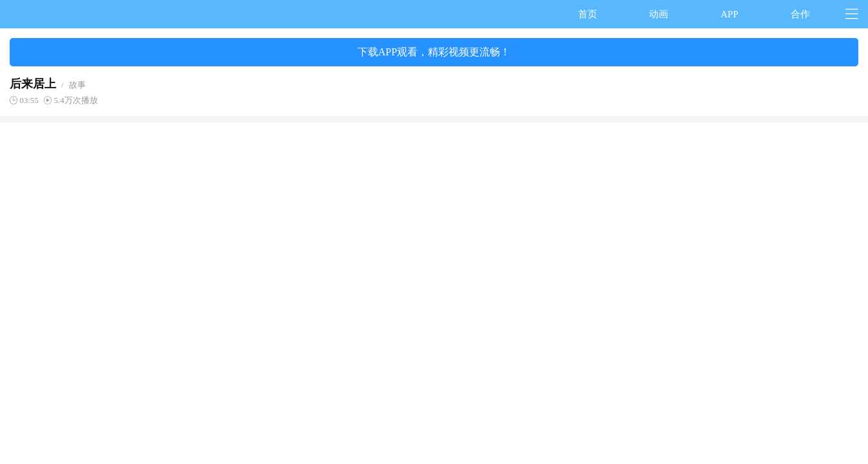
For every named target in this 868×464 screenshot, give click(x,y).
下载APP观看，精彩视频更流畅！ (434, 52)
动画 (659, 14)
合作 (800, 14)
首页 (588, 14)
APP (729, 14)
